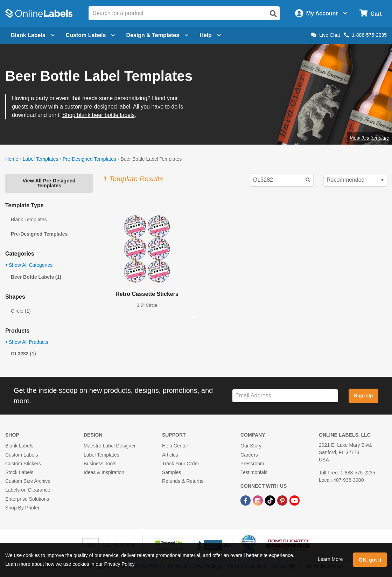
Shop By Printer (22, 508)
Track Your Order (181, 464)
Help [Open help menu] (210, 35)
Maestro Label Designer (110, 446)
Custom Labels (22, 455)
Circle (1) (21, 311)
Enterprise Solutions (27, 499)
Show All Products (27, 342)
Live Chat (325, 35)
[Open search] (273, 14)
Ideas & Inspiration (104, 472)
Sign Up (363, 396)
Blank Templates (29, 220)
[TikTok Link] (271, 500)
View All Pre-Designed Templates (49, 183)
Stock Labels (19, 472)
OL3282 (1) (23, 354)
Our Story (251, 446)
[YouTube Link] (295, 500)
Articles (170, 455)
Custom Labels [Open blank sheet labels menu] (90, 35)
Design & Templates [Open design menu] (157, 35)
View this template (369, 138)
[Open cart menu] (370, 13)
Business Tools (100, 464)
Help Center (175, 446)
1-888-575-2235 (365, 35)
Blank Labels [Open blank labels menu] (33, 35)
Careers (249, 455)
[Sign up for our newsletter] (285, 396)
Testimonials (254, 472)
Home (12, 159)
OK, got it (370, 560)
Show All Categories (29, 265)
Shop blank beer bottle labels (98, 115)
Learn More (330, 559)
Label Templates (41, 159)
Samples (171, 472)
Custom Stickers (23, 464)
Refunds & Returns (183, 481)
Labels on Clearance (28, 490)
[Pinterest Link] (283, 500)
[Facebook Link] (246, 500)
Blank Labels (19, 446)
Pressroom (252, 464)
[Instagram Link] (258, 500)
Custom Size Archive (28, 481)
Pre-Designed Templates (89, 159)
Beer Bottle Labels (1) (36, 277)
